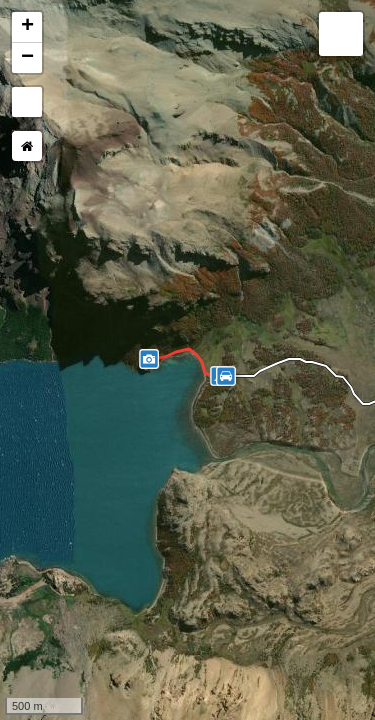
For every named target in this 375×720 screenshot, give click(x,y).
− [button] (27, 58)
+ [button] (27, 27)
